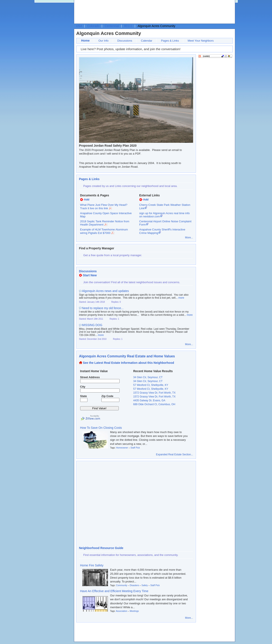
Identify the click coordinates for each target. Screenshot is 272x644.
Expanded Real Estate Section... (175, 454)
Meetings (134, 611)
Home (86, 41)
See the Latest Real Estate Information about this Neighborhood (129, 363)
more (181, 298)
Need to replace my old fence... (103, 308)
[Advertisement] (153, 12)
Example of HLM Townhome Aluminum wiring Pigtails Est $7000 (104, 231)
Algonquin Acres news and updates (106, 291)
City (83, 387)
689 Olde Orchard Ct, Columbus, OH (154, 404)
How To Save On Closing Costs (101, 428)
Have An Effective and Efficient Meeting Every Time (114, 591)
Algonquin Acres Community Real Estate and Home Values (127, 356)
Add (87, 199)
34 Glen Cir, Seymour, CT (148, 377)
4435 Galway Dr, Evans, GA (149, 400)
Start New (90, 275)
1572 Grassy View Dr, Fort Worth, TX (154, 393)
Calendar (147, 41)
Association (122, 611)
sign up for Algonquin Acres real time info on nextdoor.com (165, 215)
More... (189, 238)
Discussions (125, 41)
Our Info (103, 41)
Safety (145, 585)
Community (122, 585)
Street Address (90, 377)
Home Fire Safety (92, 565)
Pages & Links (170, 41)
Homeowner (122, 448)
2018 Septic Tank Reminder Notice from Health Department (105, 223)
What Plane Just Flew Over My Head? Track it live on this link (104, 207)
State (84, 396)
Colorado (93, 26)
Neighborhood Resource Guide (101, 548)
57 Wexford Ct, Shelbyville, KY (151, 385)
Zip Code (107, 396)
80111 (128, 26)
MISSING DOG (92, 325)
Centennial (112, 26)
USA (79, 26)
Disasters (134, 585)
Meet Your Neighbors (201, 41)
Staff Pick (135, 448)
